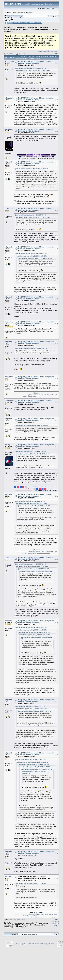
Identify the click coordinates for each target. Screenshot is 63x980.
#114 (57, 496)
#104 (57, 164)
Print (56, 54)
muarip (8, 445)
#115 (57, 559)
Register (32, 23)
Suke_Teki (9, 208)
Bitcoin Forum (9, 27)
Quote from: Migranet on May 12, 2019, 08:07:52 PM (30, 68)
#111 (57, 402)
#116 (57, 623)
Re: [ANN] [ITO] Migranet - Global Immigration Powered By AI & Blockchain (36, 62)
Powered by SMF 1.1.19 (23, 944)
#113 (57, 447)
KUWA (36, 393)
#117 (57, 702)
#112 (57, 421)
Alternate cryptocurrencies (25, 27)
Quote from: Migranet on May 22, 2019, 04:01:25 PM (30, 452)
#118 (57, 755)
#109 (57, 344)
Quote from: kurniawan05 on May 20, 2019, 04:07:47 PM (31, 426)
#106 (57, 249)
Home (10, 23)
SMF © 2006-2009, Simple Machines (43, 944)
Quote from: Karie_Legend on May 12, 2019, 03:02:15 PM (33, 71)
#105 (57, 210)
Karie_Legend (10, 61)
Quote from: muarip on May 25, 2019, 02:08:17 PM (30, 501)
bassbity (8, 621)
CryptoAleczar (10, 400)
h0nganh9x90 (10, 98)
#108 (57, 324)
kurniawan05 (10, 377)
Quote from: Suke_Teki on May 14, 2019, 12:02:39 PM (31, 254)
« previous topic (44, 51)
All (24, 54)
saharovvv (9, 322)
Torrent (8, 20)
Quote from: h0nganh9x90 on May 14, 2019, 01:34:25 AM (32, 169)
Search (21, 23)
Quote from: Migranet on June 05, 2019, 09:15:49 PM (30, 883)
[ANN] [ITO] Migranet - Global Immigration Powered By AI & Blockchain (24, 926)
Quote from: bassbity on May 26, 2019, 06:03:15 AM (30, 760)
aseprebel (9, 129)
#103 (57, 131)
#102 (57, 100)
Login (26, 23)
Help (15, 23)
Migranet (8, 162)
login (24, 12)
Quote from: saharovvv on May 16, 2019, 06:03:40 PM (31, 348)
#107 (57, 299)
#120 (57, 878)
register (30, 12)
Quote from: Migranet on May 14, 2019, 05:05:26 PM (30, 564)
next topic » (54, 51)
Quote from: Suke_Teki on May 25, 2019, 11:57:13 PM (31, 628)
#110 (57, 379)
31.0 (12, 19)
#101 (57, 63)
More (38, 23)
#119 (57, 854)
